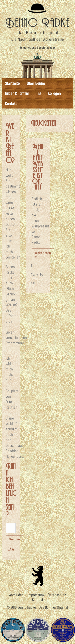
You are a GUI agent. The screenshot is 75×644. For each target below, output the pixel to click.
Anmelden (16, 595)
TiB (38, 93)
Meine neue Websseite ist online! (38, 167)
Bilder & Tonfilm (17, 93)
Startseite (12, 83)
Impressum (36, 595)
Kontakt (11, 103)
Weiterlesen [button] (43, 255)
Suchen (15, 539)
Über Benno (36, 83)
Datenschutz (57, 595)
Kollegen (54, 93)
